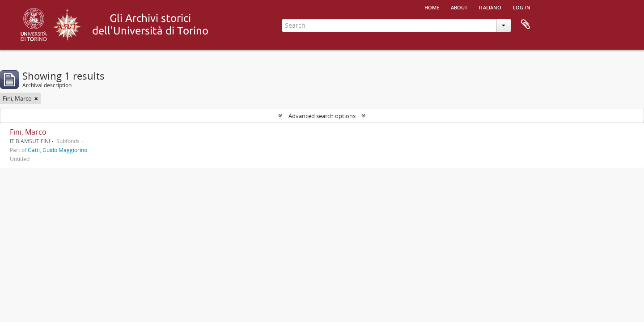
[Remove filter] (36, 98)
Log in (522, 7)
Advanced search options (322, 116)
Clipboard (525, 25)
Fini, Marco (28, 132)
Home (432, 7)
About (459, 7)
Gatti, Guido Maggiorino (57, 150)
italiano (490, 7)
